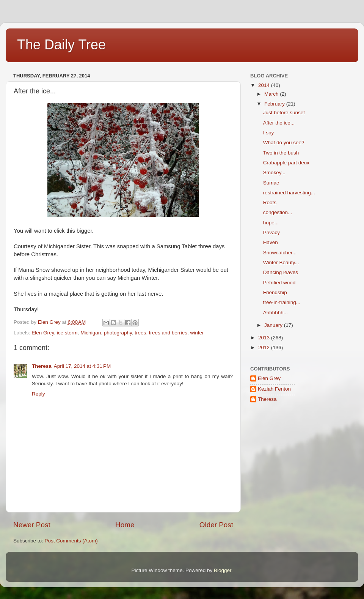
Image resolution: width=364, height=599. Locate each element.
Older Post (216, 525)
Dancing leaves (281, 272)
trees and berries (168, 333)
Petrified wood (279, 283)
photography (118, 333)
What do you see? (284, 143)
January (274, 325)
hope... (271, 223)
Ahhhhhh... (275, 313)
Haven (271, 242)
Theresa (42, 366)
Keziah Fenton (274, 389)
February (275, 104)
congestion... (278, 212)
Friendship (275, 292)
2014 (265, 85)
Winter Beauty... (281, 262)
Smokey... (274, 173)
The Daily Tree (61, 45)
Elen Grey (43, 333)
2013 (265, 338)
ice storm (67, 333)
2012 (265, 348)
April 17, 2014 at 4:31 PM (82, 366)
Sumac (271, 183)
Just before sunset (284, 113)
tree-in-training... (282, 302)
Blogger (223, 570)
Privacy (271, 233)
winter (197, 333)
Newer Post (32, 525)
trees (140, 333)
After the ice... (279, 123)
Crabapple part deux (286, 163)
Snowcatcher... (280, 253)
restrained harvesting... (289, 193)
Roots (270, 203)
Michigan (91, 333)
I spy (269, 133)
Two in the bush (281, 153)
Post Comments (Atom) (71, 541)
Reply (38, 394)
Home (125, 525)
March (272, 94)
